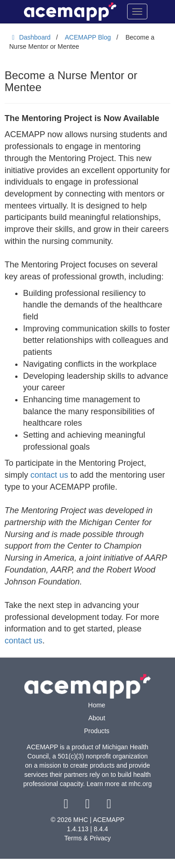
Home (96, 705)
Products (96, 731)
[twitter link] (89, 806)
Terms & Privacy (87, 838)
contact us (49, 475)
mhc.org (140, 784)
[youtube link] (109, 806)
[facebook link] (67, 806)
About (97, 718)
